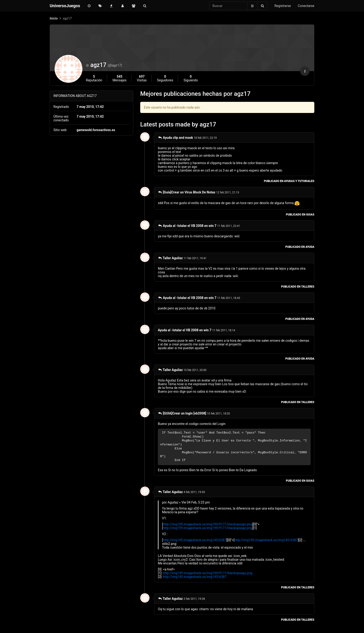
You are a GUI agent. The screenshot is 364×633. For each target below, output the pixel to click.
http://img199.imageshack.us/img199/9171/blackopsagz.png (208, 524)
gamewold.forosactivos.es (96, 130)
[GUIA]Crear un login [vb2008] (182, 413)
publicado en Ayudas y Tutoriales (289, 181)
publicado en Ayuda (300, 247)
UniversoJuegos (65, 6)
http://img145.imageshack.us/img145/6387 (195, 540)
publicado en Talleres (298, 287)
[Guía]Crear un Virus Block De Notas (187, 192)
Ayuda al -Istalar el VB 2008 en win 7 (187, 226)
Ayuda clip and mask (175, 138)
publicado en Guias (300, 215)
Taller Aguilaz (170, 258)
